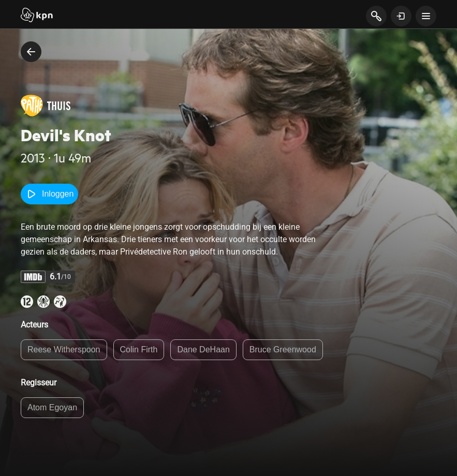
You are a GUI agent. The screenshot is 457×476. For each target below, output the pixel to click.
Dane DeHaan (203, 349)
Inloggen (49, 194)
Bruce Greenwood (283, 349)
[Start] (37, 16)
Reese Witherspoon (64, 349)
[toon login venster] (401, 16)
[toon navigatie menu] (426, 16)
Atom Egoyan (52, 407)
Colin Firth (139, 349)
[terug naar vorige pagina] (31, 52)
